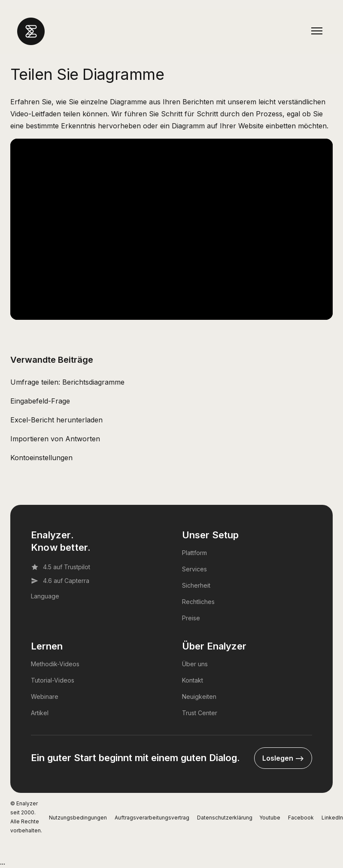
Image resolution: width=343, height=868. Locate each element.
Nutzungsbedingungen (78, 818)
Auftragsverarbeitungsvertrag (152, 818)
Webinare (45, 697)
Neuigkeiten (199, 697)
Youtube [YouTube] (270, 818)
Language (45, 596)
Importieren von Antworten (55, 439)
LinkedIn (332, 818)
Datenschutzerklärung (225, 818)
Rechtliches (198, 602)
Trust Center (200, 713)
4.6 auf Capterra (60, 581)
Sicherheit (196, 585)
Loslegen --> (283, 758)
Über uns (195, 664)
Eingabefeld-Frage (40, 401)
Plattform (194, 553)
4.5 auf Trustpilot (61, 567)
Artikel (40, 713)
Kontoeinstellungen (41, 458)
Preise (191, 618)
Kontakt (193, 680)
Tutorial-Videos (53, 680)
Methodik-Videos (55, 664)
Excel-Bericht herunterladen (56, 420)
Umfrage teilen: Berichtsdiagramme (67, 382)
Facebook (301, 818)
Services (194, 569)
